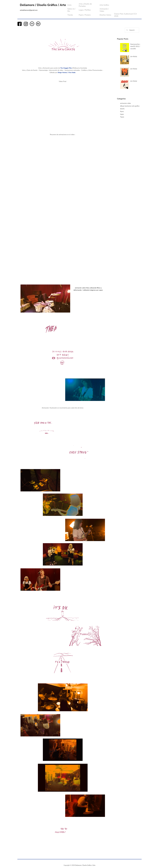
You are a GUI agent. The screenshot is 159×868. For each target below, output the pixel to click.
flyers (122, 111)
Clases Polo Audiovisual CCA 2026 (125, 15)
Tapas (122, 117)
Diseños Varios (105, 15)
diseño (122, 109)
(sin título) (134, 56)
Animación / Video (104, 10)
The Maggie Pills (66, 68)
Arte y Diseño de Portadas (85, 5)
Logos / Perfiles (85, 10)
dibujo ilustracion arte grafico (130, 106)
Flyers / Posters (85, 15)
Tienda (70, 15)
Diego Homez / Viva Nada (67, 72)
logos (122, 114)
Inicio (69, 5)
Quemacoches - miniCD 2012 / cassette (136, 46)
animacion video (126, 103)
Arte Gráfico (104, 5)
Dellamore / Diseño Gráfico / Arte (43, 5)
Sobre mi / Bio (71, 10)
